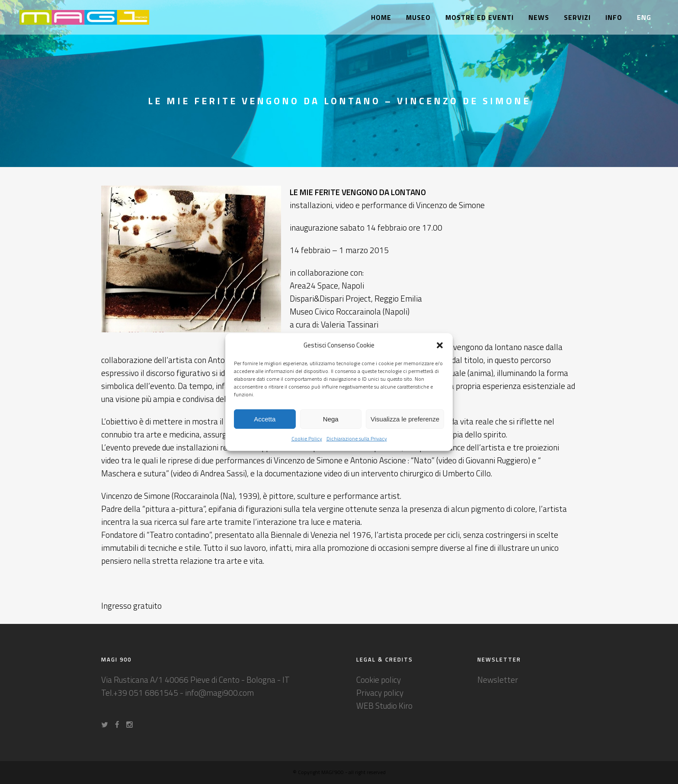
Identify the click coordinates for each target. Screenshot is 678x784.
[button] (440, 345)
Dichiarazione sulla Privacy (357, 439)
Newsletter (498, 680)
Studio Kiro (394, 705)
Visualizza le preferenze (405, 419)
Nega (331, 419)
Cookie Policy (307, 439)
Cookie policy (379, 680)
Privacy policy (380, 692)
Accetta (265, 419)
